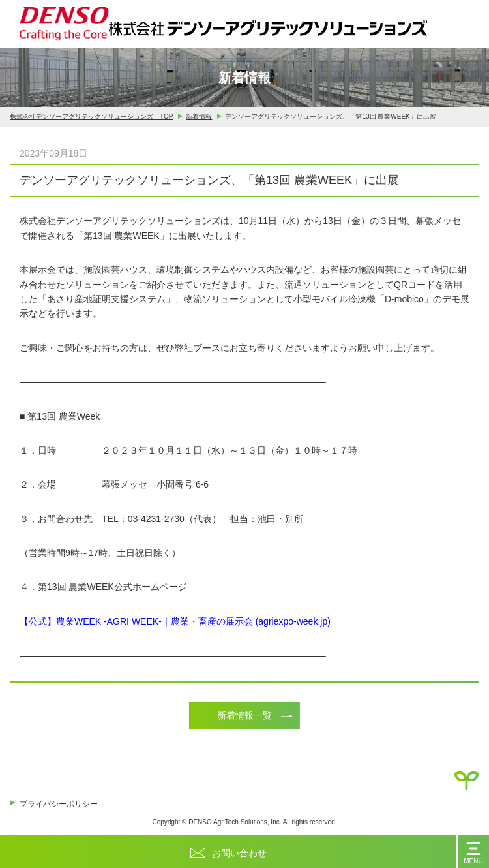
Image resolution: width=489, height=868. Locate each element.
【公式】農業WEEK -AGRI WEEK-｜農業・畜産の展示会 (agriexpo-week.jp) (175, 621)
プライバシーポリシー (59, 804)
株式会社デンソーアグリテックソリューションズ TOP (91, 117)
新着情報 (199, 117)
